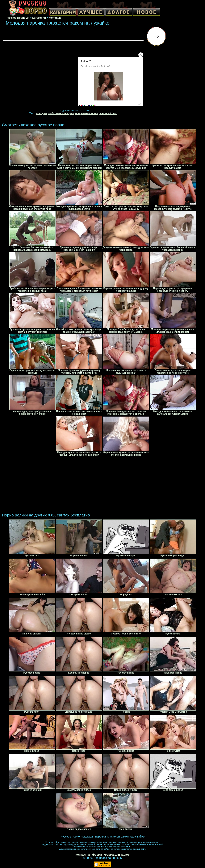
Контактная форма (89, 855)
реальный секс (108, 113)
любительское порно (61, 113)
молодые (41, 113)
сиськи (94, 113)
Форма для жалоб (117, 855)
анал (78, 113)
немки (85, 113)
